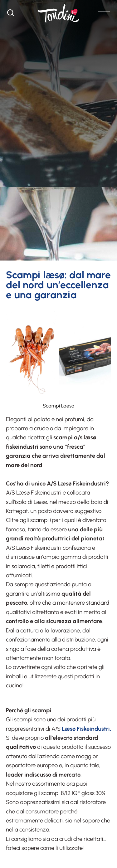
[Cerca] (11, 15)
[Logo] (58, 13)
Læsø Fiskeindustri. (86, 729)
